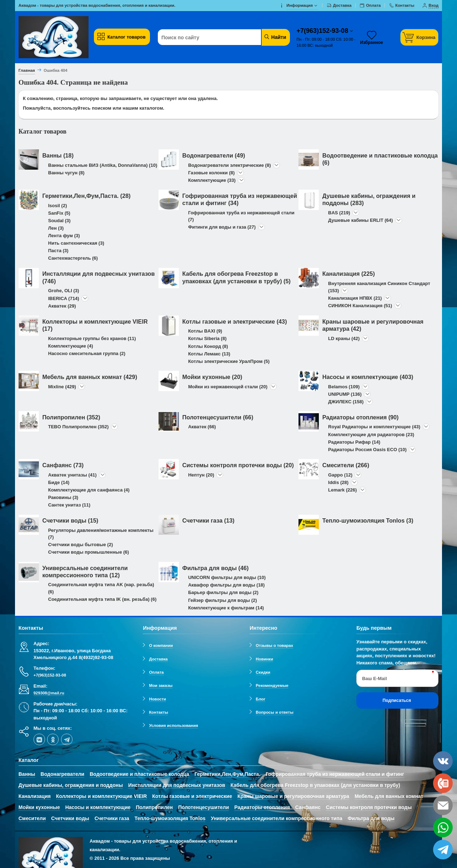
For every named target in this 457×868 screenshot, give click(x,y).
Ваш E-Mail (374, 679)
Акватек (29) (62, 306)
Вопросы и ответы (275, 712)
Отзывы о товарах (274, 645)
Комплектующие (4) (71, 346)
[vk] (39, 739)
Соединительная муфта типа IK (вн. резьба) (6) (102, 599)
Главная (27, 70)
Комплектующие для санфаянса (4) (89, 490)
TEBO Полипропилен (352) (79, 427)
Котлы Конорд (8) (208, 346)
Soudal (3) (59, 221)
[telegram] (67, 739)
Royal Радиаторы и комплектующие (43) (374, 427)
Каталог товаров (121, 37)
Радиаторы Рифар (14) (354, 442)
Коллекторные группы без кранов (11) (92, 338)
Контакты (159, 712)
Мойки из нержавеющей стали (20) (228, 387)
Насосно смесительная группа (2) (87, 353)
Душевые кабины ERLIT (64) (360, 220)
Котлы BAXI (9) (205, 331)
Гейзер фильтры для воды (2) (223, 600)
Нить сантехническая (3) (76, 243)
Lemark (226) (342, 490)
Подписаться (397, 700)
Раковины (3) (63, 497)
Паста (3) (58, 251)
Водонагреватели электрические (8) (230, 165)
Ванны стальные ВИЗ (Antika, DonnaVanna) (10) (103, 165)
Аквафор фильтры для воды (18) (227, 585)
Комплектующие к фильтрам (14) (226, 608)
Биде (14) (59, 482)
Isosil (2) (58, 206)
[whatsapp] (443, 827)
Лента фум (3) (64, 236)
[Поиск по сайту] (212, 38)
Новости (157, 699)
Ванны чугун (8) (66, 173)
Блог (260, 699)
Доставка (158, 659)
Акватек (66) (202, 427)
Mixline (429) (62, 387)
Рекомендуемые (272, 685)
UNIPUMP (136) (345, 394)
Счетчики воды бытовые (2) (81, 545)
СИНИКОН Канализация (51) (360, 306)
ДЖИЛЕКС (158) (346, 402)
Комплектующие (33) (212, 180)
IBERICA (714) (64, 298)
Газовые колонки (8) (211, 173)
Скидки (263, 672)
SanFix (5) (59, 213)
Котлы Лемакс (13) (209, 354)
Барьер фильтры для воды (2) (223, 592)
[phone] (443, 783)
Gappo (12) (340, 475)
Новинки (264, 659)
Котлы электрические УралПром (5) (229, 361)
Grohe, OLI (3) (64, 291)
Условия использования (173, 725)
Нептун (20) (201, 475)
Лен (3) (56, 228)
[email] (443, 805)
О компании (161, 645)
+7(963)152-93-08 (323, 31)
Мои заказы (161, 685)
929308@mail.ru (49, 693)
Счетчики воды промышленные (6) (89, 552)
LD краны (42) (344, 338)
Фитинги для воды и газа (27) (222, 227)
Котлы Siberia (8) (207, 338)
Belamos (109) (344, 387)
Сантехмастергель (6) (73, 258)
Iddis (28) (338, 482)
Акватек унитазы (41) (72, 475)
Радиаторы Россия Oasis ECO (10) (367, 450)
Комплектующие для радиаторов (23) (371, 435)
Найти (275, 37)
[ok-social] (53, 739)
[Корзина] (420, 37)
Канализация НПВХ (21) (355, 298)
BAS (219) (339, 213)
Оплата (156, 672)
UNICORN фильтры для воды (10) (227, 577)
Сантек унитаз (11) (69, 505)
